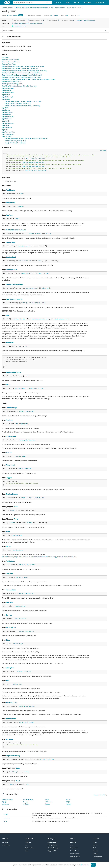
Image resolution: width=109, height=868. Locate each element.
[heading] (8, 3)
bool (48, 273)
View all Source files (100, 795)
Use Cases (5, 842)
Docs (77, 3)
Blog (72, 845)
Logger (9, 478)
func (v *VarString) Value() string (16, 143)
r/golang (95, 851)
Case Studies (6, 845)
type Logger (6, 99)
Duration (36, 388)
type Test (5, 130)
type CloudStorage (8, 88)
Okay (93, 865)
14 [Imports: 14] (65, 15)
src (52, 8)
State (8, 640)
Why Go (58, 3)
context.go (6, 804)
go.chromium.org (60, 8)
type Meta (5, 108)
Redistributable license (36, 20)
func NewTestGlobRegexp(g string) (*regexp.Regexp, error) (21, 77)
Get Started (29, 839)
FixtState (9, 420)
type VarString (7, 136)
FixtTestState (11, 436)
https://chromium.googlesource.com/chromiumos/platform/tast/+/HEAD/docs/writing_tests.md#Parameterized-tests (39, 557)
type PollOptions (8, 112)
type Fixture (6, 95)
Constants (5, 58)
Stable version (68, 20)
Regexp (38, 303)
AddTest (9, 215)
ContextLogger (12, 494)
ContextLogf (11, 257)
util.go (68, 802)
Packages (87, 3)
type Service (6, 121)
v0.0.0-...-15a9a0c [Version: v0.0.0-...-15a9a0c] (10, 15)
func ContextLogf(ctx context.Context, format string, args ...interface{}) (25, 71)
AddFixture (10, 190)
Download (73, 842)
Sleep (8, 385)
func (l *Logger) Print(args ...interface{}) (18, 104)
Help (26, 851)
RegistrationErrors (13, 372)
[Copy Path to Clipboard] (82, 8)
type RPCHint (7, 119)
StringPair (10, 668)
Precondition (11, 590)
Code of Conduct (75, 857)
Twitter (95, 842)
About (72, 839)
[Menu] (54, 30)
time (31, 388)
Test (17, 219)
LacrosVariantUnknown (38, 159)
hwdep (6, 814)
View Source (103, 150)
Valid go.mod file (18, 20)
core (73, 8)
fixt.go (25, 802)
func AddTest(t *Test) (9, 64)
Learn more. (85, 865)
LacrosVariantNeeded (37, 163)
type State (5, 125)
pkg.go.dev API (52, 851)
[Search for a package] (31, 3)
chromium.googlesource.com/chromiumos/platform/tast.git (32, 8)
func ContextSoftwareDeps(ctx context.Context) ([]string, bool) (22, 75)
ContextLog (11, 242)
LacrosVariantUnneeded (39, 170)
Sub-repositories (52, 845)
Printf (16, 519)
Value (18, 781)
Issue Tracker (74, 848)
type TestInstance (8, 134)
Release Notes (74, 851)
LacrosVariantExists (37, 167)
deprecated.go (28, 800)
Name (18, 768)
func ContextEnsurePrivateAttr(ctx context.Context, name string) (23, 66)
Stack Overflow (29, 848)
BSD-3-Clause (54, 15)
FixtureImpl (10, 465)
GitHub (95, 845)
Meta (8, 532)
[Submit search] (51, 3)
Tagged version (53, 20)
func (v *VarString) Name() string (16, 141)
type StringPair (7, 128)
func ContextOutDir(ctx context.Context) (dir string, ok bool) (21, 73)
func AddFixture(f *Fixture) (11, 60)
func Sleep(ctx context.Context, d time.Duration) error (19, 86)
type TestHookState (8, 132)
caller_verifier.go (8, 800)
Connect (96, 839)
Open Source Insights (19, 26)
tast (68, 8)
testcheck (7, 818)
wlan (5, 821)
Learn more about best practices (86, 20)
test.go (68, 800)
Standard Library (52, 842)
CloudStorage (11, 408)
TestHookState (12, 702)
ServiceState (11, 627)
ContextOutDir (12, 270)
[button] (12, 20)
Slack (94, 848)
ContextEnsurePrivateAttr (16, 230)
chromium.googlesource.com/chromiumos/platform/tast (27, 23)
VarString (10, 739)
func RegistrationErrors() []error (12, 84)
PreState (9, 574)
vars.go (68, 804)
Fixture (20, 194)
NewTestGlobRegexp (14, 299)
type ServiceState (8, 123)
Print (16, 507)
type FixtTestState (8, 93)
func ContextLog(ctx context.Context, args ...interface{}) (20, 68)
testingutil (22, 565)
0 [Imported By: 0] (75, 15)
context (32, 234)
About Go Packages (53, 848)
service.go (48, 802)
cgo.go (4, 802)
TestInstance (11, 719)
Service (20, 206)
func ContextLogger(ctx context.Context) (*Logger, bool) (23, 101)
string (48, 234)
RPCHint (9, 602)
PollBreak (10, 343)
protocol (20, 672)
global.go (26, 804)
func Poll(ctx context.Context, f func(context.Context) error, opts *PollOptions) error (29, 79)
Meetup (95, 854)
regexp (32, 303)
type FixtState (7, 90)
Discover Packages (8, 8)
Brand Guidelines (75, 854)
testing (79, 8)
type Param (6, 110)
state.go (47, 804)
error (43, 303)
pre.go (47, 800)
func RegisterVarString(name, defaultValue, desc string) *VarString (27, 139)
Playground (28, 842)
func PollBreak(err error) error (12, 82)
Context (38, 234)
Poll (8, 315)
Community (100, 3)
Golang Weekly (97, 857)
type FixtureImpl (7, 97)
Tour (26, 845)
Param (9, 546)
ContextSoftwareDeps (15, 284)
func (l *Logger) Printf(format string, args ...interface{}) (22, 106)
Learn (68, 3)
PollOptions (59, 319)
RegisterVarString (13, 756)
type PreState (7, 114)
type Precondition (8, 117)
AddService (11, 203)
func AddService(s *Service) (11, 62)
